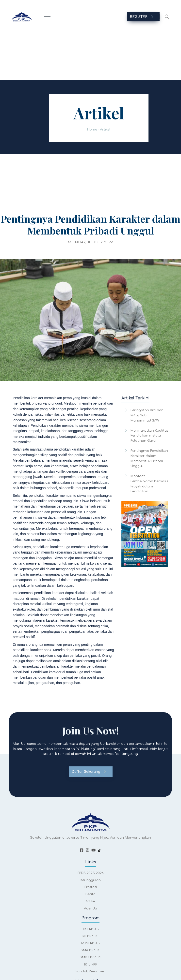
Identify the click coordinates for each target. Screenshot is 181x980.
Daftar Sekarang (89, 772)
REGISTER (142, 17)
